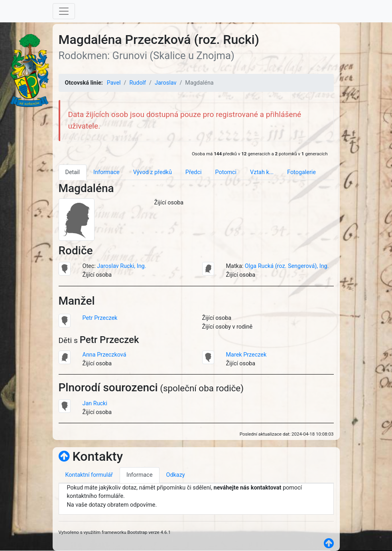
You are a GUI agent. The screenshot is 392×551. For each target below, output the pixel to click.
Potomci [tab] (226, 172)
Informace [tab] (106, 172)
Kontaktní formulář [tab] (89, 475)
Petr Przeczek (100, 318)
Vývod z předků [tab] (153, 172)
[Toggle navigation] (64, 11)
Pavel (114, 83)
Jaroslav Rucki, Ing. (121, 266)
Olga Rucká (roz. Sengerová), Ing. (287, 266)
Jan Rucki (95, 403)
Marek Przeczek (246, 355)
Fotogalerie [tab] (301, 172)
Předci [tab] (194, 172)
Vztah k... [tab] (262, 172)
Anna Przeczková (104, 355)
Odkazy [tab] (176, 475)
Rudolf (138, 83)
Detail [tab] (73, 172)
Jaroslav (165, 83)
